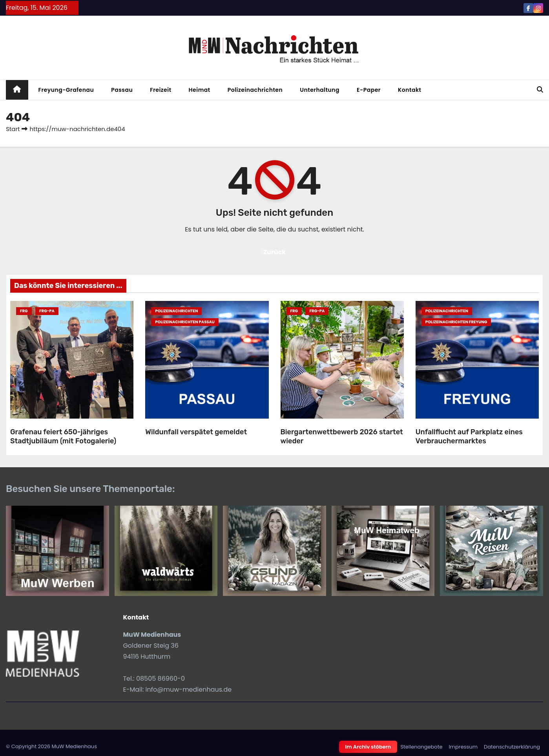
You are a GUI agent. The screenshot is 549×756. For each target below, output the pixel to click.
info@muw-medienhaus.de (189, 690)
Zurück (275, 252)
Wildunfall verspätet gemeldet (196, 432)
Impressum (463, 747)
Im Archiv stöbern (368, 747)
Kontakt (410, 90)
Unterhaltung (320, 90)
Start (13, 129)
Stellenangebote (421, 747)
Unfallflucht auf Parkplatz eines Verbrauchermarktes (469, 436)
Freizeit (161, 90)
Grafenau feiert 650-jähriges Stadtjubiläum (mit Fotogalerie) (63, 436)
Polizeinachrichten (255, 90)
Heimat (200, 90)
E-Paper (369, 90)
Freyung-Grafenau (66, 90)
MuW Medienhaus (74, 746)
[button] (540, 90)
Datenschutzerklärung (512, 747)
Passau (122, 90)
